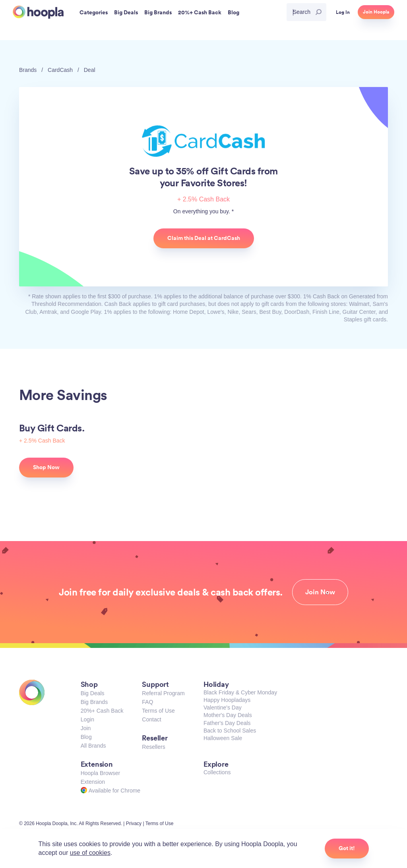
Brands (28, 70)
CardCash (60, 70)
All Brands (93, 746)
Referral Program (163, 693)
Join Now (320, 592)
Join (86, 728)
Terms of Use (158, 711)
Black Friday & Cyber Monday (240, 692)
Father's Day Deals (227, 723)
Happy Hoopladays (227, 700)
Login (87, 719)
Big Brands (94, 702)
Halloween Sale (223, 738)
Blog (86, 737)
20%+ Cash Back (102, 711)
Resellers (153, 747)
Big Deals (93, 693)
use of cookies (90, 853)
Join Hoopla (376, 12)
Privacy (134, 824)
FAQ (147, 702)
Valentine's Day (223, 708)
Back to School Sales (230, 731)
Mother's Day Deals (228, 715)
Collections (217, 772)
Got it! (347, 848)
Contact (151, 719)
